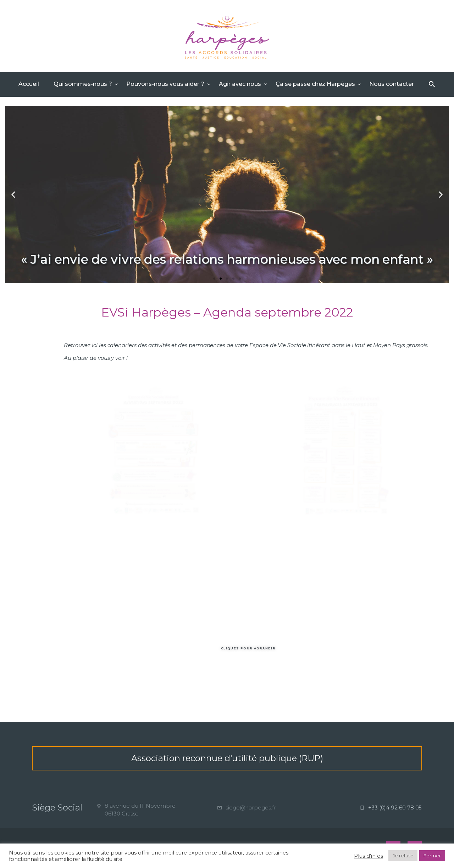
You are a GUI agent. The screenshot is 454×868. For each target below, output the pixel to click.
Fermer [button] (432, 856)
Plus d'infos (369, 856)
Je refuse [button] (403, 856)
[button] (214, 279)
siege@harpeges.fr (251, 807)
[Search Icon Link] (432, 85)
